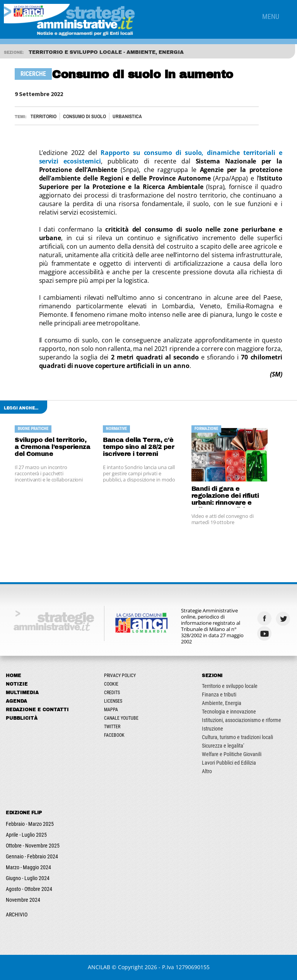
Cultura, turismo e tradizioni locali (237, 737)
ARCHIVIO (17, 915)
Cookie (111, 684)
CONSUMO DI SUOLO (84, 116)
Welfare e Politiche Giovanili (232, 754)
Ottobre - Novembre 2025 (33, 846)
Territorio (44, 116)
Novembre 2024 (23, 900)
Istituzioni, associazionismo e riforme (242, 720)
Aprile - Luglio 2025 (26, 835)
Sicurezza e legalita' (223, 746)
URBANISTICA (127, 116)
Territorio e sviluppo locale (230, 686)
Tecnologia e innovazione (229, 712)
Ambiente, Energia (222, 703)
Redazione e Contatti (37, 710)
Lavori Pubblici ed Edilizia (229, 763)
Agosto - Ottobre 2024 (29, 889)
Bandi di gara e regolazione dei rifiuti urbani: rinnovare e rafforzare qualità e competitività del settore (225, 496)
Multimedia (22, 693)
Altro (207, 771)
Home (14, 676)
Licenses (113, 701)
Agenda (16, 701)
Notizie (17, 684)
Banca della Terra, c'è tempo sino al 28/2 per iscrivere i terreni (138, 447)
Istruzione (213, 729)
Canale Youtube (121, 718)
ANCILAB (99, 967)
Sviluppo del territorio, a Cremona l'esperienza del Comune (52, 447)
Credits (112, 693)
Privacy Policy (120, 676)
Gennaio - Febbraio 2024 (32, 856)
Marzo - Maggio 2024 (28, 867)
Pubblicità (22, 718)
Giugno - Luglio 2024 (28, 878)
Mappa (111, 710)
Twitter (112, 727)
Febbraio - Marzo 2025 (30, 824)
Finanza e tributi (219, 695)
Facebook (114, 735)
